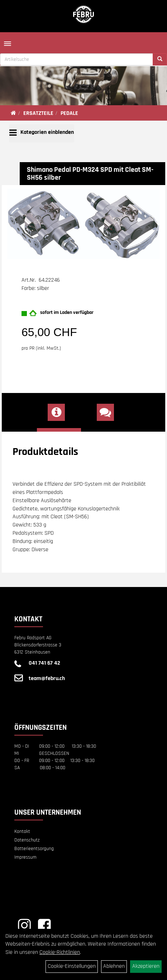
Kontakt (22, 831)
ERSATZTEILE (38, 113)
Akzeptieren (146, 966)
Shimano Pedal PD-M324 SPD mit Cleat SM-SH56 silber (90, 174)
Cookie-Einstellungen (72, 966)
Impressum (25, 857)
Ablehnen (114, 966)
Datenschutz (27, 840)
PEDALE (69, 113)
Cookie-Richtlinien (60, 952)
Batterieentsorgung (34, 849)
